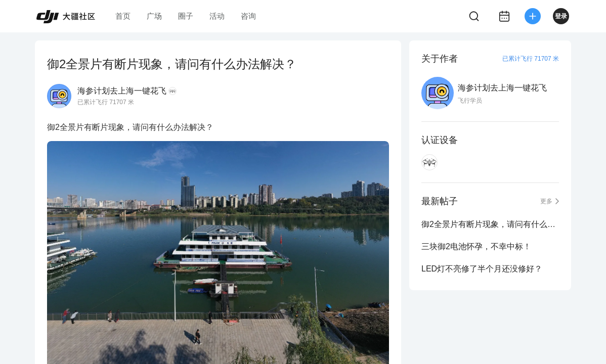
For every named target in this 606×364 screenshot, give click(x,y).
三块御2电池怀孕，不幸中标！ (476, 246)
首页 (123, 16)
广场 (154, 16)
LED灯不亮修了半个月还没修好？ (482, 269)
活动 (217, 16)
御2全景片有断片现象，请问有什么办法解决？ (490, 224)
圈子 (186, 16)
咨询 (248, 16)
